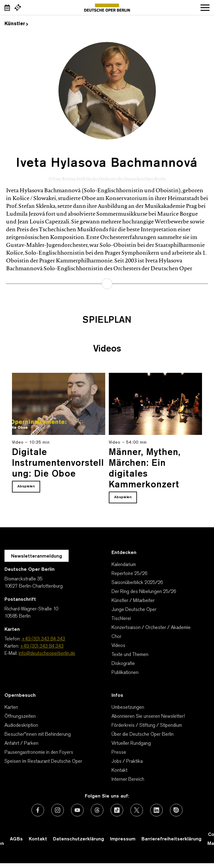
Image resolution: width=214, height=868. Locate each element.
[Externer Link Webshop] (18, 7)
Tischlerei (121, 619)
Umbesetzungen (128, 708)
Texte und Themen (130, 655)
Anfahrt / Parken (21, 744)
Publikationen (125, 673)
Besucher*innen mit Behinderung (38, 735)
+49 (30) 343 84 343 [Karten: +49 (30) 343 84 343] (42, 646)
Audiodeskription (21, 726)
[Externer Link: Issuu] (176, 810)
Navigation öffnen (205, 7)
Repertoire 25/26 (129, 574)
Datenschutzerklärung (79, 839)
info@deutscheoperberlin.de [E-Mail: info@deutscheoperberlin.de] (47, 654)
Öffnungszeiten (20, 717)
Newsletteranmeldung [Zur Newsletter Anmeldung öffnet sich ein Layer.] (37, 556)
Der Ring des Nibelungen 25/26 (144, 592)
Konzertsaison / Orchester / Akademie (151, 628)
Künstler (16, 24)
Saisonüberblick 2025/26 (137, 583)
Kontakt (119, 771)
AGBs (16, 839)
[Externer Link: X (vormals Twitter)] (137, 810)
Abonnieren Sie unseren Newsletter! (148, 717)
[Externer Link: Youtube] (77, 810)
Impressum (123, 839)
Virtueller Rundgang (131, 744)
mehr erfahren (107, 284)
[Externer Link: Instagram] (58, 810)
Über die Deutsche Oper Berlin (143, 735)
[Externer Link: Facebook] (38, 810)
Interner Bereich (128, 780)
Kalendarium (124, 565)
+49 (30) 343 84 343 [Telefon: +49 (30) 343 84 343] (43, 639)
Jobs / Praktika (127, 762)
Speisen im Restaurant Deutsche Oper (43, 762)
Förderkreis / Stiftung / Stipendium (147, 726)
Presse (119, 753)
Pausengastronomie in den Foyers (39, 753)
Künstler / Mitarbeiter (133, 601)
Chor (116, 637)
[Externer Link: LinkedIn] (156, 810)
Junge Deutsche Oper (134, 610)
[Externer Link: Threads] (97, 810)
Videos (118, 646)
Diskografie (123, 664)
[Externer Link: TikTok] (117, 810)
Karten (11, 708)
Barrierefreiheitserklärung (171, 839)
